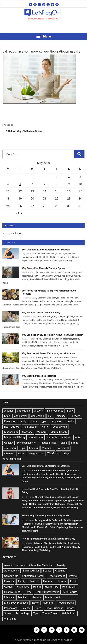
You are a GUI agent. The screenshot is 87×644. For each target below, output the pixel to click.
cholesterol (21, 416)
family (23, 421)
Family (68, 380)
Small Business (54, 608)
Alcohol (9, 411)
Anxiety (39, 272)
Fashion (34, 581)
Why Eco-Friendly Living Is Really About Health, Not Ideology (53, 335)
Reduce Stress (48, 443)
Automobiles (12, 571)
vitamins (9, 453)
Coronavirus (11, 576)
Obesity (57, 364)
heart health (52, 361)
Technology (22, 613)
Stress (12, 327)
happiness (70, 254)
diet (54, 339)
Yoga (67, 453)
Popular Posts (44, 261)
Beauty (50, 380)
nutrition (66, 437)
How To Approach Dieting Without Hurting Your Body (48, 539)
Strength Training (76, 364)
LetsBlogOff (66, 276)
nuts (78, 437)
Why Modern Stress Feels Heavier (39, 376)
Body (53, 254)
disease (61, 416)
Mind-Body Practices (43, 364)
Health (42, 257)
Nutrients (78, 301)
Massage (27, 432)
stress (5, 327)
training (33, 448)
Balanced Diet (44, 298)
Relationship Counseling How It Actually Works (46, 516)
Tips (60, 261)
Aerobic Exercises (42, 254)
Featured (48, 581)
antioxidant (24, 411)
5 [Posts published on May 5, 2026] (20, 184)
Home (64, 320)
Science (26, 608)
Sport (54, 261)
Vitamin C (48, 448)
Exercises (67, 272)
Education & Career (33, 576)
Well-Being (67, 261)
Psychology (64, 279)
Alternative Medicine (45, 497)
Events (73, 576)
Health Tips (52, 257)
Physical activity (29, 261)
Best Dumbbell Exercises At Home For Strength (46, 250)
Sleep (76, 324)
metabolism (27, 364)
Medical (34, 324)
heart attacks (12, 427)
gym (44, 421)
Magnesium (11, 432)
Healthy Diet (58, 301)
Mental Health (37, 279)
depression (38, 416)
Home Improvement (47, 592)
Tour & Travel (50, 613)
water (22, 453)
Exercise (60, 254)
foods (24, 301)
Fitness (69, 298)
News (35, 603)
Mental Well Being (62, 383)
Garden (49, 501)
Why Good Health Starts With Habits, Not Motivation (48, 353)
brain (59, 272)
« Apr (19, 213)
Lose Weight (60, 427)
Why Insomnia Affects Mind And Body (41, 313)
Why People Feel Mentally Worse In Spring (43, 268)
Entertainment (57, 576)
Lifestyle (76, 257)
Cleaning (47, 339)
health (35, 257)
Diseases (75, 416)
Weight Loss (49, 305)
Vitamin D (63, 448)
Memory (26, 279)
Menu (44, 36)
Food (76, 298)
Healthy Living (65, 257)
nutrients (7, 305)
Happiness (27, 257)
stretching (10, 448)
